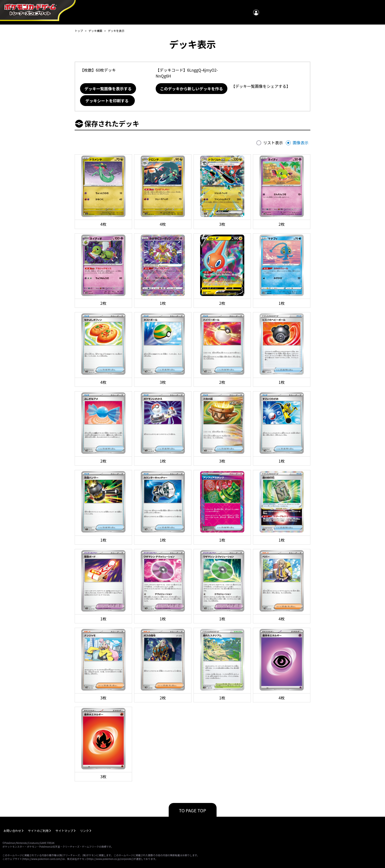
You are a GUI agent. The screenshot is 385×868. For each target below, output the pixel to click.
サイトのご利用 (38, 831)
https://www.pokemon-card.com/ (42, 859)
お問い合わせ (12, 831)
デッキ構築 (95, 31)
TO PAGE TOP (193, 810)
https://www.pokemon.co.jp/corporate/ (110, 859)
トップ (79, 31)
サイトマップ (64, 831)
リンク (84, 831)
